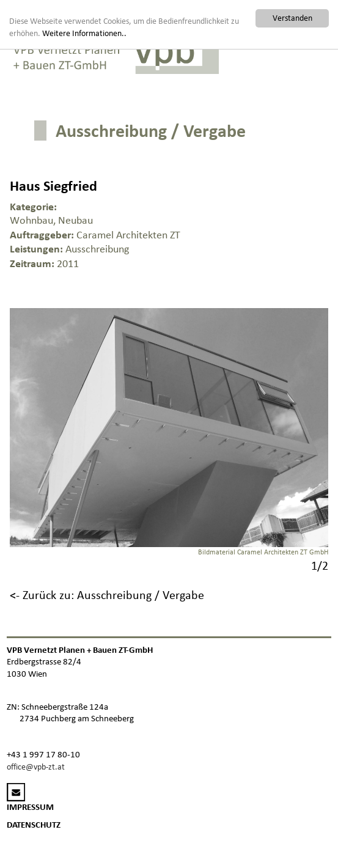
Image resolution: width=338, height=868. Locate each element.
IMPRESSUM (30, 807)
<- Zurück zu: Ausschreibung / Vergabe (107, 595)
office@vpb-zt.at (36, 767)
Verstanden (292, 18)
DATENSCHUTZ (34, 825)
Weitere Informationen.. (84, 33)
